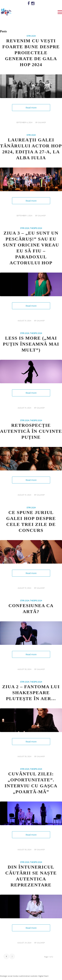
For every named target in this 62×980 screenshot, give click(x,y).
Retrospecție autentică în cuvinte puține (31, 431)
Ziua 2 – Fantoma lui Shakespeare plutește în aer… (31, 693)
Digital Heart (43, 976)
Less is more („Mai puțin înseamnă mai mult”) (31, 344)
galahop (42, 122)
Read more (31, 108)
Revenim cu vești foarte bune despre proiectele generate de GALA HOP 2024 (31, 53)
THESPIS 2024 (36, 228)
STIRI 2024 (31, 36)
